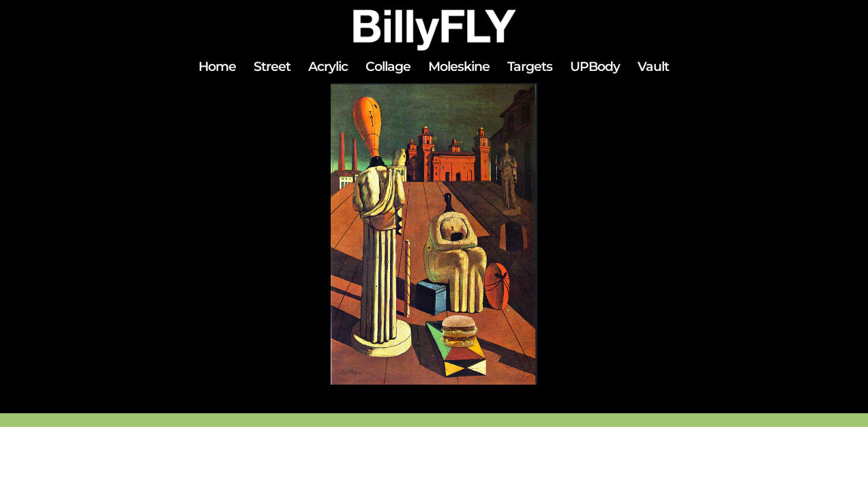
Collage (388, 68)
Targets (530, 68)
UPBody (595, 68)
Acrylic (328, 68)
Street (272, 68)
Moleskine (459, 68)
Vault (653, 68)
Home (217, 68)
